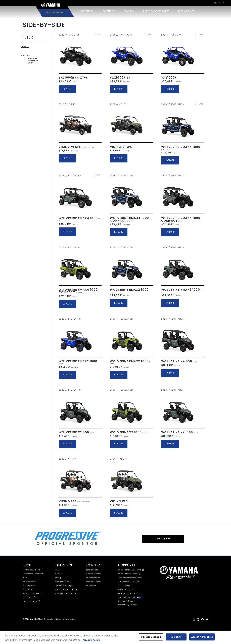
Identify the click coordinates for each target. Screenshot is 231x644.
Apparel (28, 589)
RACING (129, 11)
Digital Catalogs (31, 601)
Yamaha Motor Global (129, 574)
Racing (58, 578)
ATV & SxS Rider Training (65, 594)
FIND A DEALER (186, 11)
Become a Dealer (94, 582)
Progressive (91, 586)
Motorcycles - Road (31, 570)
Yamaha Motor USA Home (131, 570)
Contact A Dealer (94, 574)
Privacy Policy (125, 589)
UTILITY (31, 63)
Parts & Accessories (33, 594)
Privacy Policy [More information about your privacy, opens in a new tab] (91, 640)
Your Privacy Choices (130, 597)
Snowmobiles (29, 586)
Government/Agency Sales (130, 578)
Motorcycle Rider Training (66, 589)
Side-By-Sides (29, 582)
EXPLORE (67, 89)
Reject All (176, 637)
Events (57, 570)
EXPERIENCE (109, 11)
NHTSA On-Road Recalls (130, 582)
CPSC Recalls (124, 586)
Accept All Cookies (202, 637)
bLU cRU (58, 574)
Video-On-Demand (63, 582)
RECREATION (33, 61)
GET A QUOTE (163, 539)
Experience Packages (64, 586)
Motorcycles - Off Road (33, 574)
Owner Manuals (93, 578)
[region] (116, 637)
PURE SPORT (33, 58)
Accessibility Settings (128, 605)
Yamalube (29, 597)
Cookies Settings (125, 601)
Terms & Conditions (128, 594)
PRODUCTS (87, 11)
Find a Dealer (92, 570)
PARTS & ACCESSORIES (156, 11)
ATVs (25, 578)
